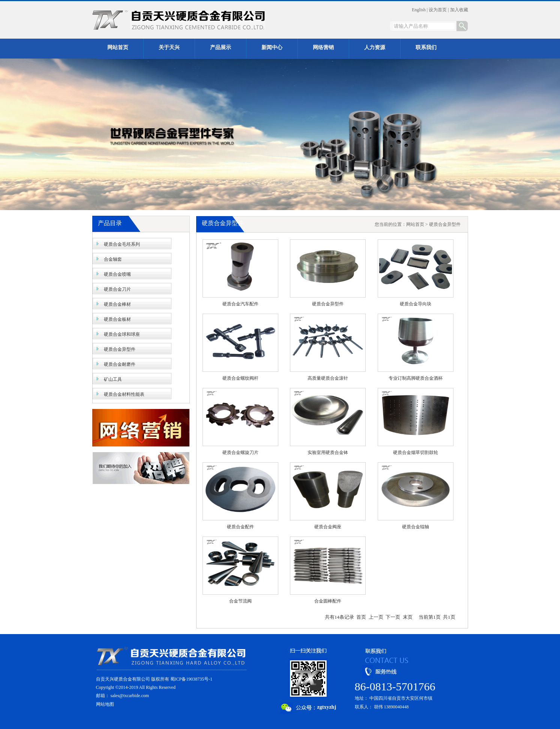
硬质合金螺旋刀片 (240, 452)
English (419, 10)
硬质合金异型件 (120, 349)
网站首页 (415, 224)
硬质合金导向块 (416, 304)
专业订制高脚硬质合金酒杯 (416, 378)
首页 (361, 617)
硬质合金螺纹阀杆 (240, 378)
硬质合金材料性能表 (124, 394)
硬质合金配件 (240, 527)
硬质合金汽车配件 (240, 304)
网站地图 (105, 704)
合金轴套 (113, 259)
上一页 (376, 617)
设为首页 (438, 10)
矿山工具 (113, 379)
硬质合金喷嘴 (117, 274)
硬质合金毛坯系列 (122, 244)
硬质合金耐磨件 (120, 364)
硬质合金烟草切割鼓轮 (416, 452)
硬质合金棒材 (117, 304)
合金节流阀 (240, 601)
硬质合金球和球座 (122, 334)
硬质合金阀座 (328, 527)
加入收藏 (459, 10)
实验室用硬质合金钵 (328, 452)
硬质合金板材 (117, 319)
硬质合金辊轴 (416, 527)
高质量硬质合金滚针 (328, 378)
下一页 (393, 617)
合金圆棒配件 (328, 601)
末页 (408, 617)
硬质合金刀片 (117, 289)
